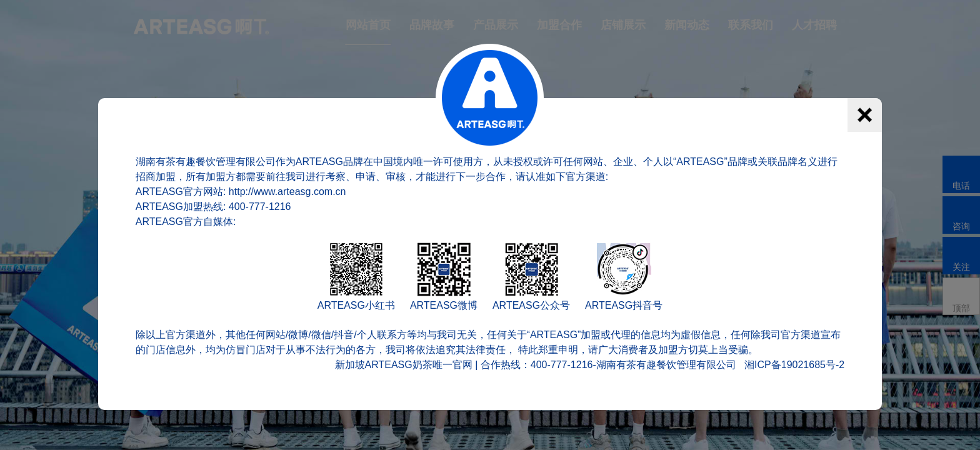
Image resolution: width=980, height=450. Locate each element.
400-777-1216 (260, 207)
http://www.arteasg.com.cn (287, 192)
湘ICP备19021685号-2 (794, 365)
